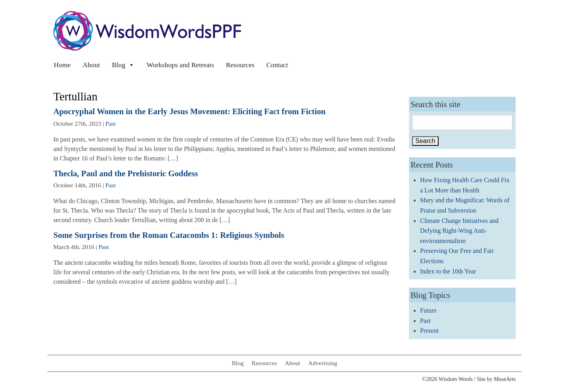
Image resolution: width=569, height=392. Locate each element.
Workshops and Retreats (180, 65)
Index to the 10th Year (448, 271)
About (91, 65)
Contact (277, 65)
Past (111, 123)
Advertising (323, 363)
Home (62, 65)
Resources (240, 65)
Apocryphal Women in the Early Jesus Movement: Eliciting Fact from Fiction (189, 111)
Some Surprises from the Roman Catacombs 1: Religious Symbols (169, 235)
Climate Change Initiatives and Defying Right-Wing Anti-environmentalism (459, 231)
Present (429, 331)
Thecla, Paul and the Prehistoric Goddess (126, 173)
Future (428, 310)
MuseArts (505, 379)
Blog (123, 65)
